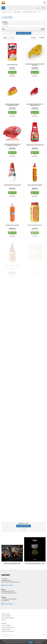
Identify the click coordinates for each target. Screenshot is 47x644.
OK (31, 642)
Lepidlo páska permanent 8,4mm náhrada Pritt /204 (35, 105)
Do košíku (13, 72)
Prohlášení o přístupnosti (8, 631)
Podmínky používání (6, 629)
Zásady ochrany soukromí (8, 618)
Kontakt (3, 620)
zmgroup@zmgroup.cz (11, 593)
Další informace (39, 642)
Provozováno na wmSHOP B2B (8, 636)
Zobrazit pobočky (8, 604)
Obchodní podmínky (6, 616)
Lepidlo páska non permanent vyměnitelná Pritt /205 (12, 105)
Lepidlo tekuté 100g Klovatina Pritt (35, 145)
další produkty (25, 526)
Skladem (6, 24)
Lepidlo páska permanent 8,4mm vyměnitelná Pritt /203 (12, 145)
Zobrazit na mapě (8, 585)
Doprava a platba (6, 614)
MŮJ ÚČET (40, 8)
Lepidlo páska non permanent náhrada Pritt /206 (35, 65)
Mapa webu (4, 623)
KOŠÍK (45, 8)
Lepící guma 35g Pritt (12, 65)
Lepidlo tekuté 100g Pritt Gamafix (12, 185)
